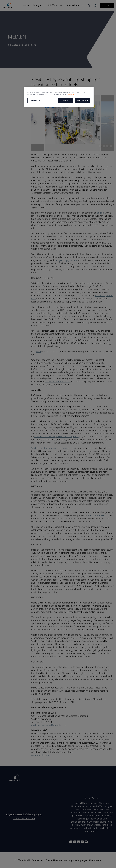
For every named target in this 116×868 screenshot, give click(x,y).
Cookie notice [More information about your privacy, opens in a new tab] (71, 94)
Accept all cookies (83, 100)
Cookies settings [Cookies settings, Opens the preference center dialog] (35, 100)
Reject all (65, 100)
